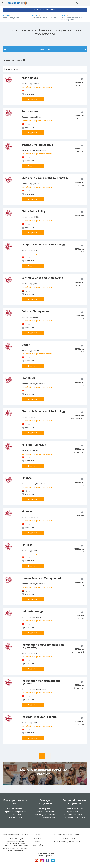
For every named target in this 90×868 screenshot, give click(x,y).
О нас (38, 835)
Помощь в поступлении (45, 802)
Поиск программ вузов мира (16, 802)
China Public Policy (33, 211)
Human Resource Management (41, 578)
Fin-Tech (27, 545)
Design (26, 345)
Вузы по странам (16, 817)
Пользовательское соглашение (67, 835)
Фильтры (45, 49)
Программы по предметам (16, 812)
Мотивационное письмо (45, 815)
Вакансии (38, 842)
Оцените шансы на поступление (45, 10)
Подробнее (33, 99)
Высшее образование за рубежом (74, 802)
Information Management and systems (41, 682)
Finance (27, 478)
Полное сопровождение (45, 817)
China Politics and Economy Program (45, 178)
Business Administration (37, 145)
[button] (45, 69)
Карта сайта (38, 845)
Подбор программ (45, 809)
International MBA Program (39, 717)
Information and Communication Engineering (43, 646)
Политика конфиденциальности (67, 842)
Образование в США (74, 812)
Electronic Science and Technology (43, 411)
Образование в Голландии (74, 817)
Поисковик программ (16, 809)
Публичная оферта (67, 838)
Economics (28, 378)
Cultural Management (36, 311)
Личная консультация (45, 812)
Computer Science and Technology (43, 245)
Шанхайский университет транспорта (37, 87)
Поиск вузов (16, 815)
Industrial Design (33, 611)
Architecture (30, 78)
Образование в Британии (74, 815)
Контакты (38, 838)
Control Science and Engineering (42, 278)
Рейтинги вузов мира (74, 809)
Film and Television (34, 445)
